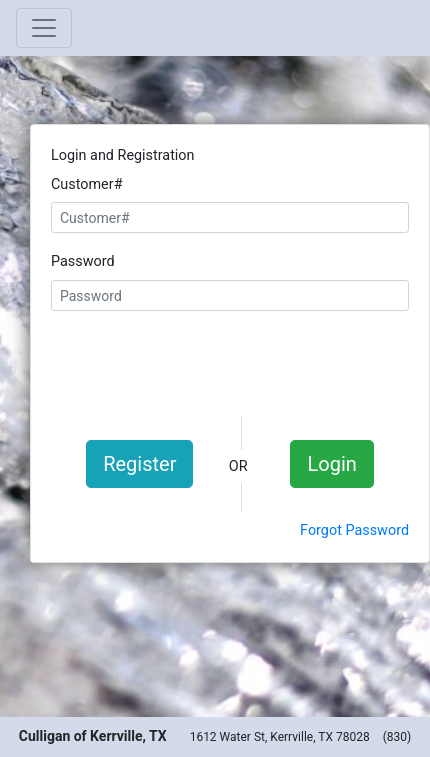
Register (139, 464)
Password (83, 261)
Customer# (87, 184)
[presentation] (230, 361)
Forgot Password (354, 530)
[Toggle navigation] (44, 28)
